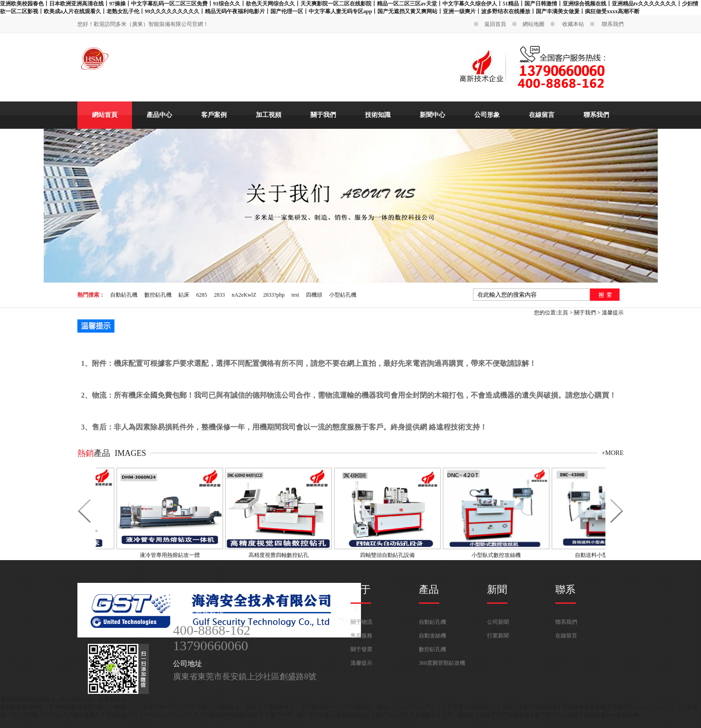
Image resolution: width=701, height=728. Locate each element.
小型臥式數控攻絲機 (498, 555)
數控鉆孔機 (158, 295)
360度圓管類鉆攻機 (442, 663)
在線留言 (542, 115)
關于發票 (361, 649)
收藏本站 (573, 24)
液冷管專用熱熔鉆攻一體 (172, 555)
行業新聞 (498, 636)
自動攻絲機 (432, 636)
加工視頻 (269, 115)
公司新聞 (498, 622)
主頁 (563, 313)
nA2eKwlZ (244, 295)
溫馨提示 (613, 313)
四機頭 (314, 295)
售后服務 (361, 636)
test (295, 295)
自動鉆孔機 (124, 295)
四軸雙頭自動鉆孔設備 (389, 555)
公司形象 (487, 115)
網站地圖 (533, 24)
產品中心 (159, 115)
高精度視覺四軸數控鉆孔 (280, 555)
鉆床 (184, 295)
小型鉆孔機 (343, 295)
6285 (202, 295)
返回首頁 (495, 24)
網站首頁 (105, 115)
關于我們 (323, 115)
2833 (219, 295)
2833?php (274, 295)
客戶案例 (214, 115)
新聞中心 (432, 115)
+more (613, 453)
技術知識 (378, 115)
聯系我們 (613, 24)
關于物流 (361, 622)
